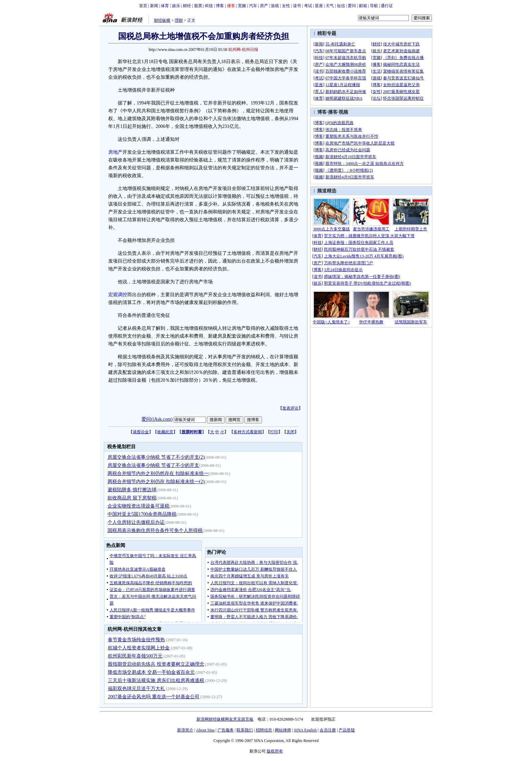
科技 (209, 6)
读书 (297, 6)
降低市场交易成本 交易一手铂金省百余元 (151, 672)
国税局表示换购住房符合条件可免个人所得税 (155, 530)
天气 (330, 6)
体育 (165, 6)
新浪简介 (185, 730)
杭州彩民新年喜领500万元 (135, 656)
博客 (220, 6)
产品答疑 (347, 730)
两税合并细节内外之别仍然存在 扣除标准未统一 (158, 473)
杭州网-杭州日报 (243, 50)
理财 (179, 20)
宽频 (242, 6)
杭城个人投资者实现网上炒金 (139, 648)
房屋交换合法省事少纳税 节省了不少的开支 (153, 465)
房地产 (115, 152)
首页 (143, 6)
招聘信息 (264, 730)
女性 (286, 6)
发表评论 (290, 408)
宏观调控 (118, 295)
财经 (187, 6)
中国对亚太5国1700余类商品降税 (142, 514)
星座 (319, 6)
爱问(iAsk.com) (157, 419)
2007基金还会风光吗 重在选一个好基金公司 (154, 697)
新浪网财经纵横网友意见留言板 (225, 719)
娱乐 (176, 6)
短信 (341, 6)
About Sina (205, 730)
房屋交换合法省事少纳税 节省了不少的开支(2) (156, 457)
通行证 (387, 6)
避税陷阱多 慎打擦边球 (132, 490)
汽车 (253, 6)
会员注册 (328, 730)
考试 (308, 6)
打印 (274, 432)
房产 (264, 6)
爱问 (352, 6)
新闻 (154, 6)
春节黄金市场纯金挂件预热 (136, 640)
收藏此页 (165, 432)
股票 (198, 6)
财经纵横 (162, 20)
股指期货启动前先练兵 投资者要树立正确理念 (156, 664)
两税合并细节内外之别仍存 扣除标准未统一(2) (156, 482)
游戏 (275, 6)
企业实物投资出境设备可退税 (138, 506)
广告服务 (226, 730)
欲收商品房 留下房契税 (132, 498)
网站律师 (283, 730)
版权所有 (275, 751)
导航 (374, 6)
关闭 (290, 432)
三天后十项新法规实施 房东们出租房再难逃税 (156, 680)
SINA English (305, 730)
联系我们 (245, 730)
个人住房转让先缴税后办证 (136, 522)
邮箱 (363, 6)
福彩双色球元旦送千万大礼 (136, 689)
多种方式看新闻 (248, 432)
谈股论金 (141, 432)
